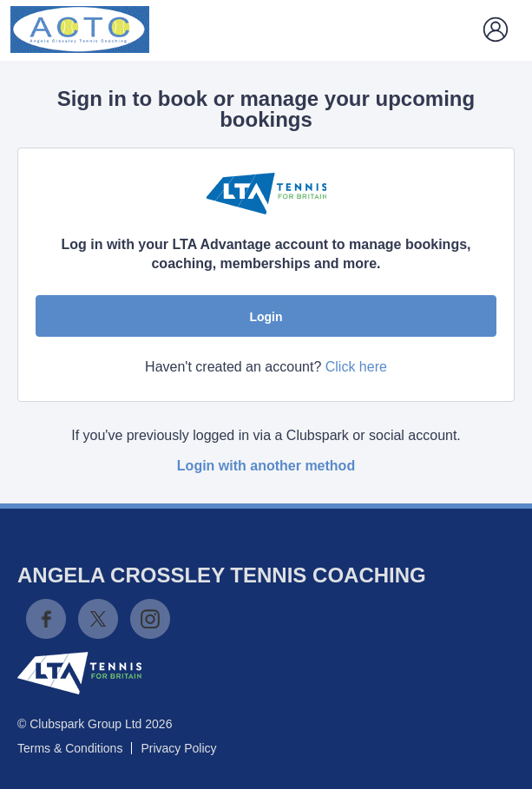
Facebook (46, 619)
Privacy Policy (178, 748)
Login (266, 317)
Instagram (150, 619)
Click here (356, 367)
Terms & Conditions (70, 748)
